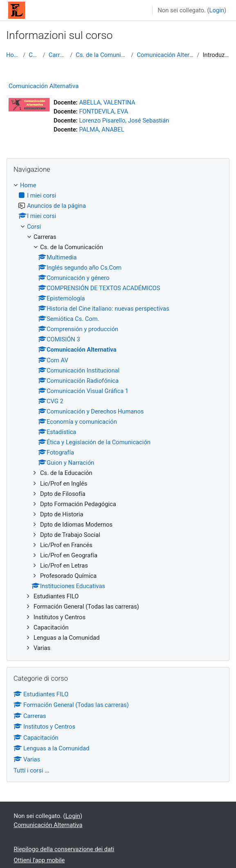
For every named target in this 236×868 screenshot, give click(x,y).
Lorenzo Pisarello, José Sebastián (124, 120)
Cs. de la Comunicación (102, 55)
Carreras (58, 55)
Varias (27, 759)
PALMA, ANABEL (101, 130)
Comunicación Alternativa (165, 55)
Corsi (34, 55)
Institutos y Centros (44, 727)
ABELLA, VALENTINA (107, 102)
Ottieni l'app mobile (39, 860)
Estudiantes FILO (41, 694)
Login (217, 10)
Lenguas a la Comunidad (52, 748)
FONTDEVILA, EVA (103, 111)
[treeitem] (118, 417)
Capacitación (36, 738)
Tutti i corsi (28, 770)
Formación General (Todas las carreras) (71, 705)
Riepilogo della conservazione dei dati (64, 849)
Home (13, 55)
